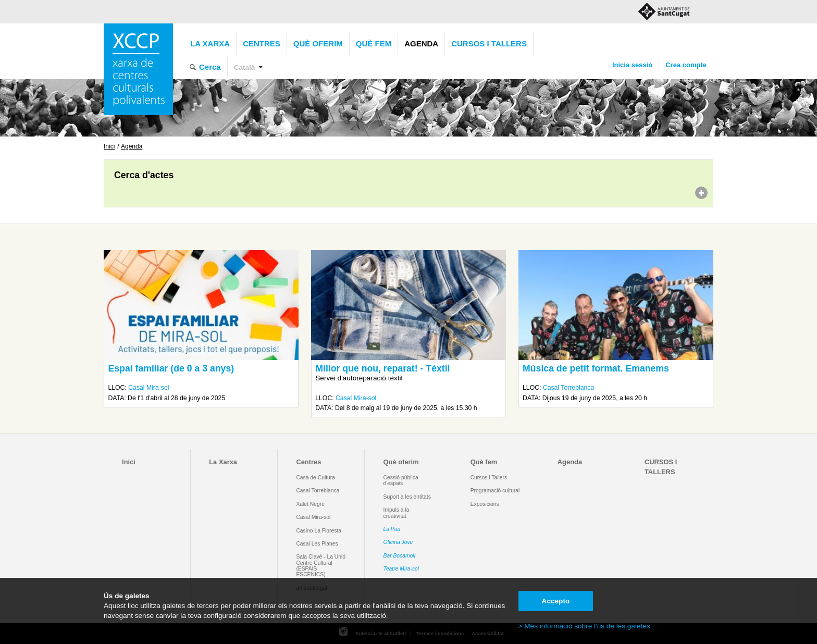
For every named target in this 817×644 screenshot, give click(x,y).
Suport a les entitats (407, 497)
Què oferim (318, 44)
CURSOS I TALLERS (489, 44)
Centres (262, 44)
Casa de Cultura (315, 478)
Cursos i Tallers (489, 478)
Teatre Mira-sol (401, 569)
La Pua (392, 529)
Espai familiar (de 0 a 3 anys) (171, 368)
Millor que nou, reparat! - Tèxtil (382, 368)
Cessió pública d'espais (401, 480)
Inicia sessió (632, 65)
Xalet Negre (310, 504)
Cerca (210, 67)
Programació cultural (495, 491)
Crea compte (686, 65)
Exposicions (485, 504)
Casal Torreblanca (568, 388)
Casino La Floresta (319, 531)
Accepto (556, 601)
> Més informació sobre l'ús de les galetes (584, 626)
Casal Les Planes (317, 544)
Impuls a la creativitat (397, 513)
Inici (109, 146)
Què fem (374, 44)
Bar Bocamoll (399, 556)
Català (245, 67)
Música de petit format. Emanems (596, 368)
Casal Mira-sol (148, 388)
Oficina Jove (398, 542)
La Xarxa (210, 44)
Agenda (421, 44)
